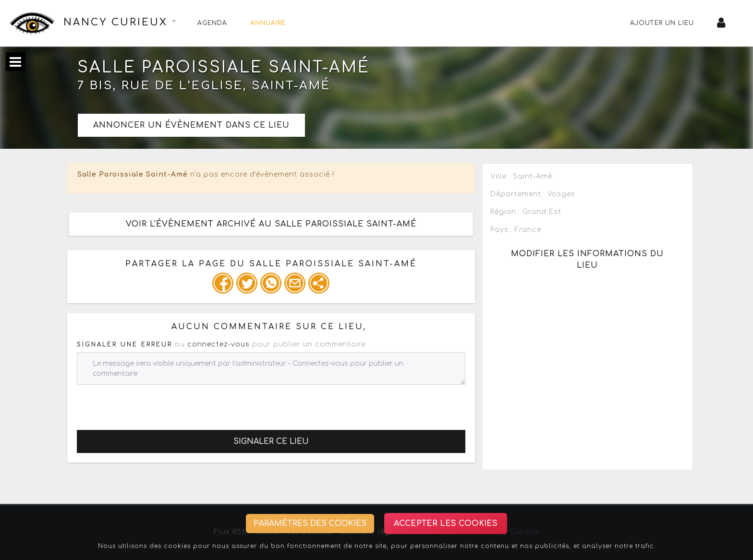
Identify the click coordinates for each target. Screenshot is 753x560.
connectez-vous (219, 344)
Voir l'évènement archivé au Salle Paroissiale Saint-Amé (271, 224)
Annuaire (268, 23)
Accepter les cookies (446, 524)
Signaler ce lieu (271, 441)
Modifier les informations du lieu (587, 260)
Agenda (212, 23)
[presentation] (150, 404)
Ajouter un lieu (662, 23)
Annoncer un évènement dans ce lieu (191, 125)
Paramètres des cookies (310, 524)
